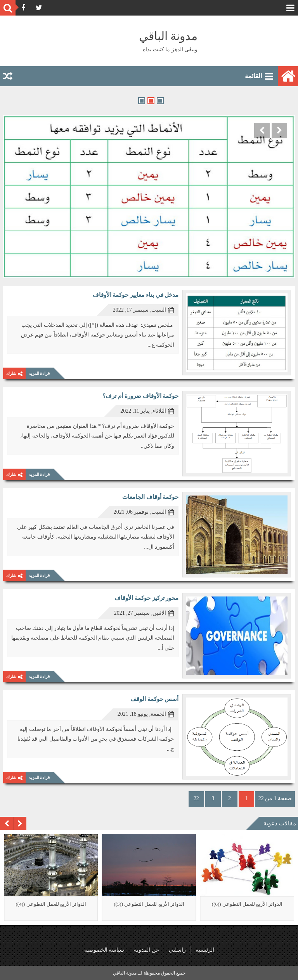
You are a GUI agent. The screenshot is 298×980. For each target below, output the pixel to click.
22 (196, 798)
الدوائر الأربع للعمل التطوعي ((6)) (247, 904)
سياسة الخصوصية (104, 950)
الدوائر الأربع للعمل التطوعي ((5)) (149, 904)
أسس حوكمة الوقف (155, 699)
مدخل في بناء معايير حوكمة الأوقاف (136, 295)
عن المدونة (146, 950)
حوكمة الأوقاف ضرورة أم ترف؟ (140, 396)
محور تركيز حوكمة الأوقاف (146, 598)
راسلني (177, 950)
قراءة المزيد (39, 373)
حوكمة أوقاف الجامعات (151, 497)
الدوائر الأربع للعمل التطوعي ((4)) (51, 904)
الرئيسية (205, 950)
